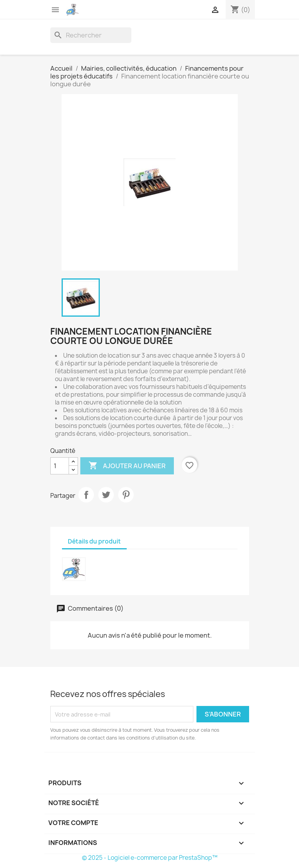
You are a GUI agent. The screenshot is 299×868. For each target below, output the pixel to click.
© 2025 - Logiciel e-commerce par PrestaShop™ (150, 858)
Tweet (106, 495)
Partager (86, 495)
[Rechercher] (91, 35)
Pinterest (126, 495)
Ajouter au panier (127, 466)
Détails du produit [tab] (94, 541)
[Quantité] (60, 466)
